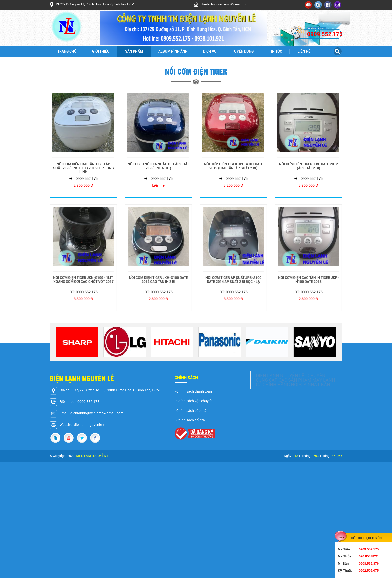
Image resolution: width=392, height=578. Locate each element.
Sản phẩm (134, 51)
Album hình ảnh (173, 51)
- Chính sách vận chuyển (194, 401)
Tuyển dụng (243, 51)
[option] (77, 342)
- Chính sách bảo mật (191, 411)
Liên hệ (304, 51)
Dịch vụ (210, 51)
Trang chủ (67, 51)
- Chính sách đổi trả (190, 420)
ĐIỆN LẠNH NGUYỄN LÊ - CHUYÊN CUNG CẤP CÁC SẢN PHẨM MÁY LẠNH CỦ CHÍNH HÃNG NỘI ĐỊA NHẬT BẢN (296, 380)
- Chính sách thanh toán (193, 391)
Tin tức (276, 51)
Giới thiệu (101, 51)
